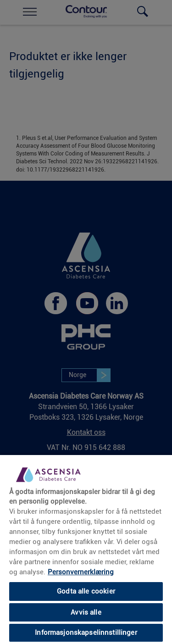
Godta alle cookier (86, 591)
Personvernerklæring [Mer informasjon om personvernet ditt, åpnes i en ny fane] (81, 572)
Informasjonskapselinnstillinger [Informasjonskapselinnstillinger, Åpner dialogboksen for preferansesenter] (86, 633)
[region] (86, 549)
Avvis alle (86, 612)
